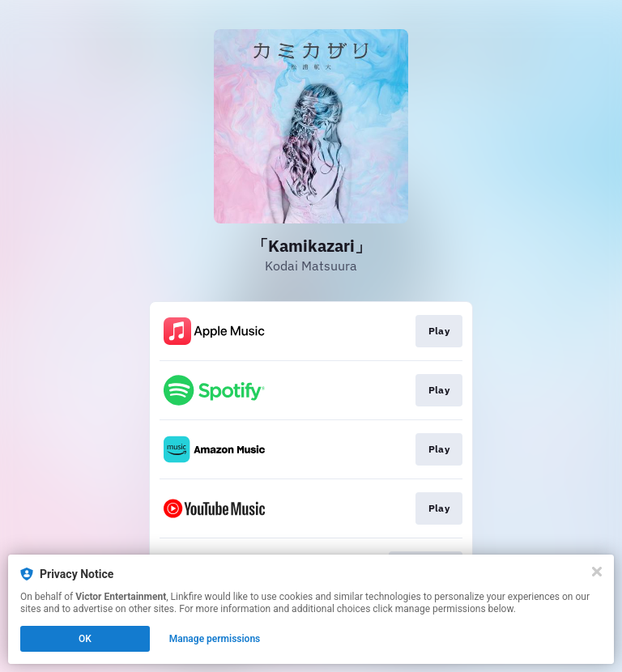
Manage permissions (215, 639)
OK (85, 639)
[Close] (597, 572)
